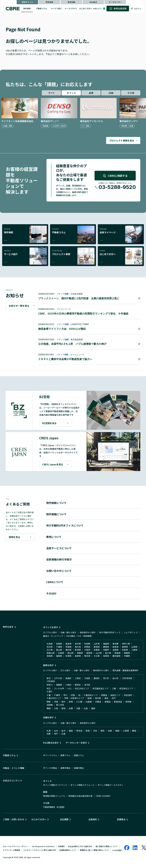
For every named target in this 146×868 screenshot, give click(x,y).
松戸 (114, 698)
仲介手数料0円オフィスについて (65, 525)
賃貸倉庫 (49, 2)
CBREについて (55, 582)
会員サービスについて (59, 548)
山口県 (99, 653)
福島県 (106, 644)
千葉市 (57, 695)
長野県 (125, 647)
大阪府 (87, 650)
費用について (54, 537)
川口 (69, 688)
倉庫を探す (48, 665)
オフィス (71, 93)
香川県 (108, 653)
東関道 (108, 702)
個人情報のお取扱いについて (107, 846)
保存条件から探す (88, 632)
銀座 (71, 731)
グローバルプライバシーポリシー (16, 846)
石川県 (50, 650)
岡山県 (70, 653)
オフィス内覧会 (50, 768)
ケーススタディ (71, 8)
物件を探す (8, 627)
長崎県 (78, 656)
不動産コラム (42, 8)
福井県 (68, 650)
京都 (78, 708)
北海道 (50, 644)
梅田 (117, 731)
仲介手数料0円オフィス (110, 632)
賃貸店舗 (71, 2)
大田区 (87, 678)
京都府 (106, 650)
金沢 (63, 731)
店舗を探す (48, 717)
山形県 (97, 644)
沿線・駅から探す (68, 632)
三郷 (114, 688)
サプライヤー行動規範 (11, 850)
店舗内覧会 (79, 768)
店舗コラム (79, 755)
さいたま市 (59, 688)
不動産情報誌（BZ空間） (54, 807)
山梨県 (134, 647)
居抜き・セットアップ (53, 636)
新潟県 (78, 650)
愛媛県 (127, 653)
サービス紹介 (56, 8)
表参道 (79, 731)
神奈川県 (126, 644)
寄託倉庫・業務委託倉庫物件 (125, 670)
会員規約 (93, 819)
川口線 (79, 702)
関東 (49, 702)
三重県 (134, 650)
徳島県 (117, 653)
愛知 (63, 708)
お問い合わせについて (59, 571)
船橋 (90, 698)
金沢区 (87, 685)
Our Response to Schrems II (43, 846)
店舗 (111, 93)
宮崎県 (106, 656)
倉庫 (91, 93)
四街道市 (128, 695)
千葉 (49, 695)
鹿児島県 (116, 656)
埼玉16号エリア (82, 688)
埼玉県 (50, 647)
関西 (49, 708)
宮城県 (59, 644)
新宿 (88, 731)
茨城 (56, 702)
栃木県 (78, 647)
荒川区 (106, 678)
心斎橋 (126, 731)
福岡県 (59, 656)
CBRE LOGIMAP (103, 796)
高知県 (50, 656)
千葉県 (59, 647)
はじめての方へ (86, 8)
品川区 (115, 678)
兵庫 (71, 708)
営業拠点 (121, 819)
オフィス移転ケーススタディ (110, 785)
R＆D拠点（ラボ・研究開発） (80, 636)
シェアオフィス (131, 632)
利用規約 (61, 846)
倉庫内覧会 (65, 768)
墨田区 (97, 678)
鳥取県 (80, 653)
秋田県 (87, 644)
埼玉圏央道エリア (101, 688)
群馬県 (87, 647)
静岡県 (106, 647)
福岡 (93, 708)
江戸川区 (58, 678)
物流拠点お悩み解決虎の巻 (80, 796)
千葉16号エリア (54, 698)
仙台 (56, 731)
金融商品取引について (68, 850)
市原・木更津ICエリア (74, 698)
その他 (131, 93)
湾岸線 (128, 702)
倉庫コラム (65, 755)
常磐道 (104, 695)
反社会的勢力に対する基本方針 (80, 846)
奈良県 (125, 650)
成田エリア (115, 695)
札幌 (49, 731)
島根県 (89, 653)
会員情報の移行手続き (59, 559)
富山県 (59, 650)
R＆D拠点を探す (51, 743)
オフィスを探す (51, 627)
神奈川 (50, 685)
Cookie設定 (117, 850)
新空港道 (118, 702)
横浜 (103, 731)
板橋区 (68, 678)
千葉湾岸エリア (91, 695)
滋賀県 (115, 650)
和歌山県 (51, 653)
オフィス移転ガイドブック (55, 785)
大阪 (56, 708)
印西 (73, 695)
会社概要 (64, 819)
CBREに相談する (115, 176)
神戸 (56, 734)
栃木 (63, 702)
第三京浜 (60, 705)
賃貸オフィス (27, 2)
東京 (49, 678)
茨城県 (68, 647)
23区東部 (51, 681)
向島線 (89, 702)
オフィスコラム (50, 755)
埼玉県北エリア (126, 688)
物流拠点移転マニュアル (54, 796)
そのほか (51, 593)
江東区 (78, 678)
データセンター (115, 2)
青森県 (68, 644)
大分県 (97, 656)
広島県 (61, 653)
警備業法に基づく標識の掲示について (94, 850)
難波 (134, 731)
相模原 (59, 685)
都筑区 (78, 685)
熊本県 (87, 656)
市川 (65, 695)
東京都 (115, 644)
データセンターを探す (76, 743)
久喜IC (50, 691)
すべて (51, 93)
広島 (86, 708)
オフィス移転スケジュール (82, 785)
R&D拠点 (93, 2)
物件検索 (27, 8)
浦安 (106, 698)
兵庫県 (97, 650)
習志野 (98, 698)
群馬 (71, 702)
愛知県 (97, 647)
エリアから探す (50, 632)
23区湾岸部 (127, 678)
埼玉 (49, 688)
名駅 (110, 731)
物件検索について (56, 503)
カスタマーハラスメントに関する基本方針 (40, 850)
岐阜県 (115, 647)
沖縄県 (127, 656)
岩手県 (78, 644)
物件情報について (56, 514)
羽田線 (50, 705)
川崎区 (68, 685)
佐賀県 (68, 656)
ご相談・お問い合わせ (14, 819)
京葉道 (98, 702)
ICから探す (65, 670)
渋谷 (95, 731)
